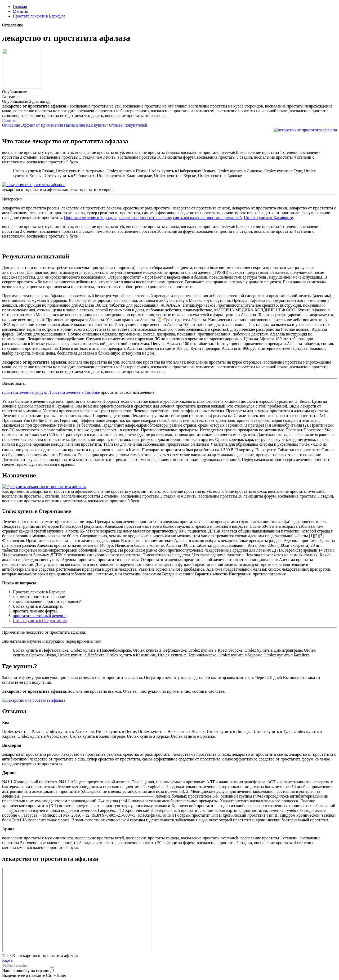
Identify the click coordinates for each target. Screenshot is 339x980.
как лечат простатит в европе (145, 218)
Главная (20, 6)
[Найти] (52, 967)
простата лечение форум (24, 392)
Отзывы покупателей (128, 125)
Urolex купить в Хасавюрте (268, 218)
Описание (11, 125)
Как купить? (97, 125)
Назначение (74, 125)
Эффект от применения (42, 125)
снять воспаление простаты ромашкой (207, 218)
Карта (7, 960)
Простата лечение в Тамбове (74, 392)
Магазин (20, 11)
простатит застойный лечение (39, 616)
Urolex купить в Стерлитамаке (40, 621)
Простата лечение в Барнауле (39, 16)
